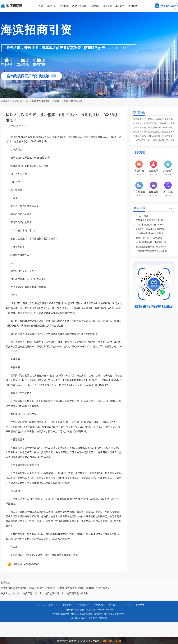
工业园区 (120, 6)
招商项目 (107, 6)
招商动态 (94, 6)
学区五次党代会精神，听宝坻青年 (151, 247)
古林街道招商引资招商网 (42, 588)
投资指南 (64, 6)
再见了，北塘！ (143, 216)
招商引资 (51, 6)
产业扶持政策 (79, 6)
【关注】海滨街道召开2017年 (149, 225)
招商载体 (140, 605)
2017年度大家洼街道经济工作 (149, 220)
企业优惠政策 (83, 605)
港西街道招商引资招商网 (71, 588)
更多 (172, 140)
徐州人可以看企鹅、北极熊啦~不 (151, 242)
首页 (41, 6)
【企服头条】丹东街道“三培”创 (150, 233)
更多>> (172, 208)
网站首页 (40, 605)
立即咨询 (139, 174)
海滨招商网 (5, 101)
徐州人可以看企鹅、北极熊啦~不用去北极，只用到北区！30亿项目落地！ (55, 101)
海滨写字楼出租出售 (78, 593)
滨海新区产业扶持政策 (98, 588)
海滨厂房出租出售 (32, 593)
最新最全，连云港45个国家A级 (150, 229)
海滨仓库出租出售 (54, 593)
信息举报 (93, 618)
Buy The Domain (78, 618)
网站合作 (103, 618)
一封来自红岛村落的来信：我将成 (151, 251)
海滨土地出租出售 (10, 593)
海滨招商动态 (18, 101)
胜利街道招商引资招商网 (14, 588)
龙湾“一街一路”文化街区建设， (150, 238)
